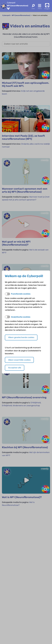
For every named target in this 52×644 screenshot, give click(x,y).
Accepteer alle (15, 368)
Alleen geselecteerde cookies (21, 337)
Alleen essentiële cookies (19, 360)
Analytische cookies (21, 317)
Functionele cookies (21, 294)
